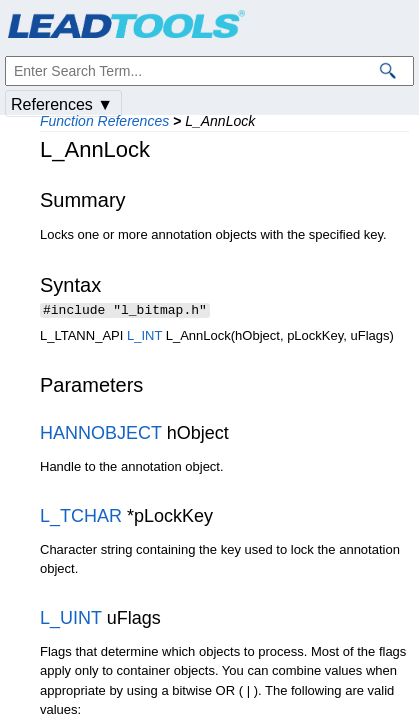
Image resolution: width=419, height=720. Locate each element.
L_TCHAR (81, 518)
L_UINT (71, 620)
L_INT (144, 337)
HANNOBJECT (101, 435)
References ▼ (62, 104)
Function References (104, 121)
